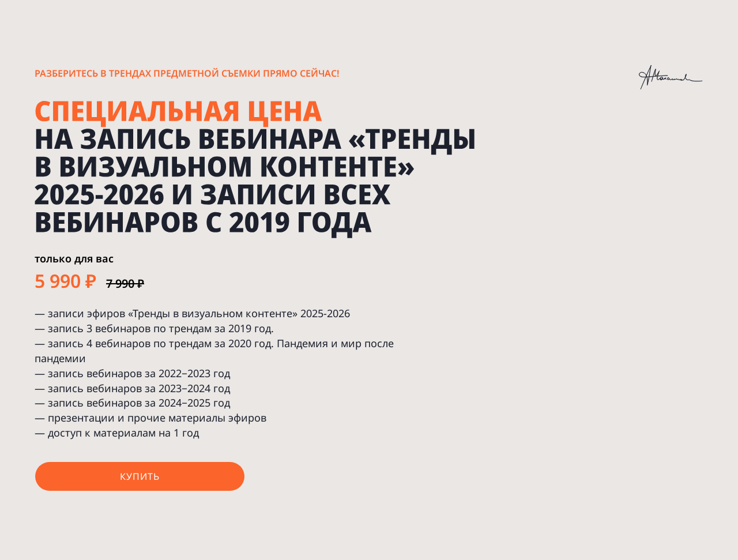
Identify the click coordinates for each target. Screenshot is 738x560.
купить (140, 476)
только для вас (74, 258)
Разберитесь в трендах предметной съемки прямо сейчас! (187, 73)
